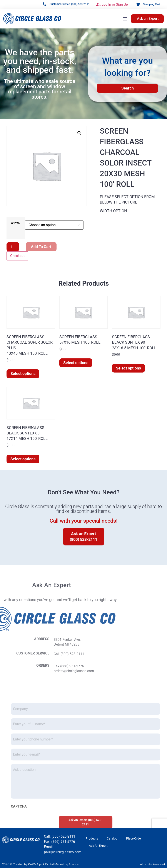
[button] (125, 19)
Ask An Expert (98, 846)
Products (92, 838)
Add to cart (41, 247)
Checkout (17, 256)
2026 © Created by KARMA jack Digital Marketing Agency (40, 864)
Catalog (112, 838)
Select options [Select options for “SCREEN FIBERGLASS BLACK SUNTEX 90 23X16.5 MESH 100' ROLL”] (128, 368)
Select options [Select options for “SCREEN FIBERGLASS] (76, 363)
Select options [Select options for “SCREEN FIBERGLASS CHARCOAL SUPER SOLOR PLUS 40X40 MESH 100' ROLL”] (23, 374)
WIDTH (16, 224)
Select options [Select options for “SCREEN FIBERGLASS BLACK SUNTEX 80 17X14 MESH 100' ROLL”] (23, 459)
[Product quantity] (13, 247)
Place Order (134, 838)
